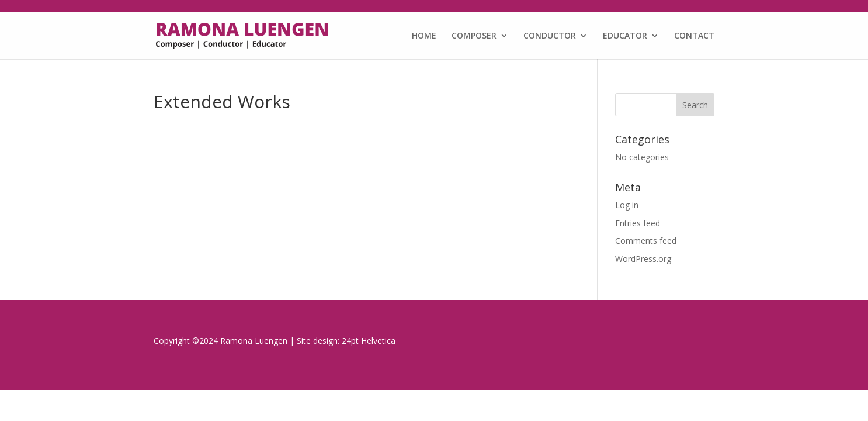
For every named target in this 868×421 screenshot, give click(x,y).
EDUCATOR (625, 36)
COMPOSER (474, 36)
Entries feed (638, 223)
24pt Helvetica (369, 341)
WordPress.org (643, 259)
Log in (627, 205)
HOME (424, 36)
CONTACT (694, 36)
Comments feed (646, 241)
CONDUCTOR (550, 36)
